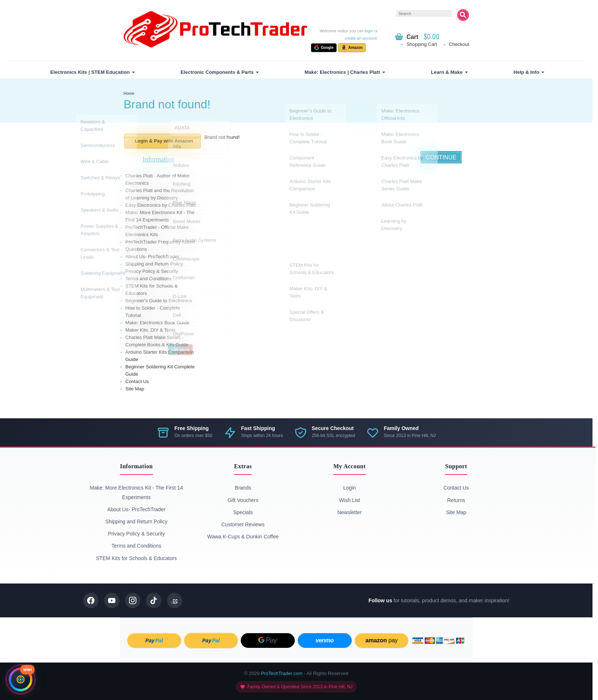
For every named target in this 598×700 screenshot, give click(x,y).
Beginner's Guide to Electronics (159, 301)
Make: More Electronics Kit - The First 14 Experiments (136, 492)
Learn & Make (447, 72)
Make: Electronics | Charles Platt (342, 72)
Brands (243, 488)
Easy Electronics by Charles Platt (160, 205)
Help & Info (526, 72)
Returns (456, 500)
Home (129, 93)
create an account (360, 38)
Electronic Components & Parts (217, 72)
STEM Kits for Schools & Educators (136, 558)
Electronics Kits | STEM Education (90, 72)
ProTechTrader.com (282, 673)
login (369, 31)
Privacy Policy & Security (152, 271)
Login (350, 488)
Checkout (459, 44)
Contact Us (137, 381)
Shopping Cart (422, 44)
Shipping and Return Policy (154, 264)
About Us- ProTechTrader (152, 257)
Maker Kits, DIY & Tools (150, 330)
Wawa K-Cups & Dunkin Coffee (243, 537)
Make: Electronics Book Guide (157, 323)
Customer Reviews (243, 524)
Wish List (350, 500)
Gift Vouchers (243, 500)
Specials (243, 512)
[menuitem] (92, 72)
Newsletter (350, 512)
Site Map (135, 389)
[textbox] (424, 14)
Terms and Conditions (148, 279)
